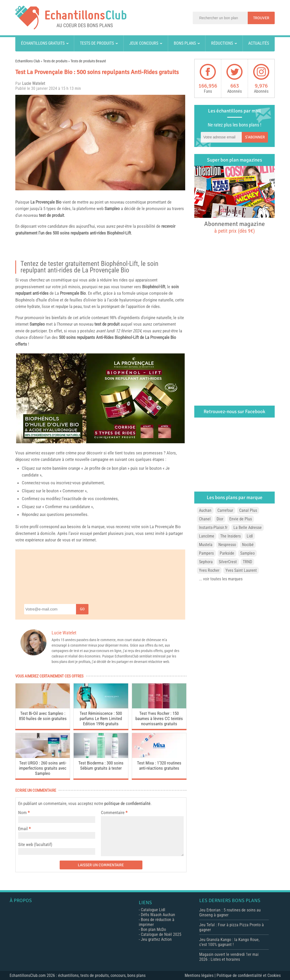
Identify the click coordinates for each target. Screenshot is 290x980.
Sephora (206, 562)
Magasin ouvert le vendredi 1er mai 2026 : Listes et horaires (229, 957)
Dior (220, 519)
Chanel (205, 519)
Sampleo (112, 209)
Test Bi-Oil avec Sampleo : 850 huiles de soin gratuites (43, 716)
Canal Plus (248, 510)
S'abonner (255, 137)
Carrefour (225, 510)
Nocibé (248, 545)
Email (23, 829)
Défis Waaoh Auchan (158, 915)
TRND (247, 562)
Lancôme (207, 536)
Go (82, 609)
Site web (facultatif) (35, 844)
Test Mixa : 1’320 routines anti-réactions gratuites (159, 766)
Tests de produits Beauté (88, 61)
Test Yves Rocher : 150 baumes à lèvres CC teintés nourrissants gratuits (159, 719)
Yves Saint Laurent (241, 570)
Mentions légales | (201, 975)
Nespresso (227, 545)
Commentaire (114, 813)
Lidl (250, 536)
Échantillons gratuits (43, 43)
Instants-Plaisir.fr (213, 528)
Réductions (222, 43)
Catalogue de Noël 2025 (161, 934)
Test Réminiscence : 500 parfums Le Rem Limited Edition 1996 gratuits (101, 719)
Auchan (205, 510)
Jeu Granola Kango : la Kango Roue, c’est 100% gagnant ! (229, 942)
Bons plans (185, 43)
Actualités (259, 43)
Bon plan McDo (153, 929)
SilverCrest (228, 562)
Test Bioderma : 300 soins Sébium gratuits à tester (101, 766)
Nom (22, 813)
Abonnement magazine (234, 227)
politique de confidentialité (127, 803)
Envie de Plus (241, 519)
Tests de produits (97, 43)
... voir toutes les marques (221, 579)
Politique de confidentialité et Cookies (249, 975)
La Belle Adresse (248, 528)
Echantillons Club (28, 61)
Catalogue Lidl (153, 910)
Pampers (206, 553)
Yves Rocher (209, 570)
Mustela (206, 545)
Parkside (227, 553)
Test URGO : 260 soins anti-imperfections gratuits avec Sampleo (43, 768)
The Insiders (230, 536)
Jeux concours (144, 43)
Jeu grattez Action (156, 939)
